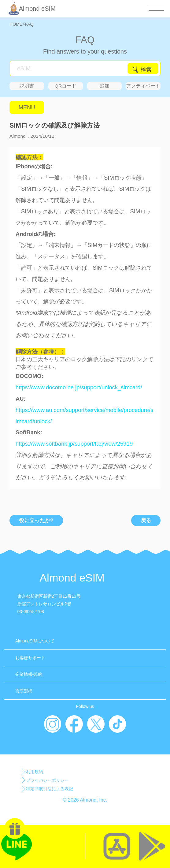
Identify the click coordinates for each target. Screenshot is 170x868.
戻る (146, 520)
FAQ (29, 24)
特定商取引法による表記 (50, 789)
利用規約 (35, 772)
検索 (146, 70)
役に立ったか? (36, 520)
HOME (16, 24)
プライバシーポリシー (47, 780)
